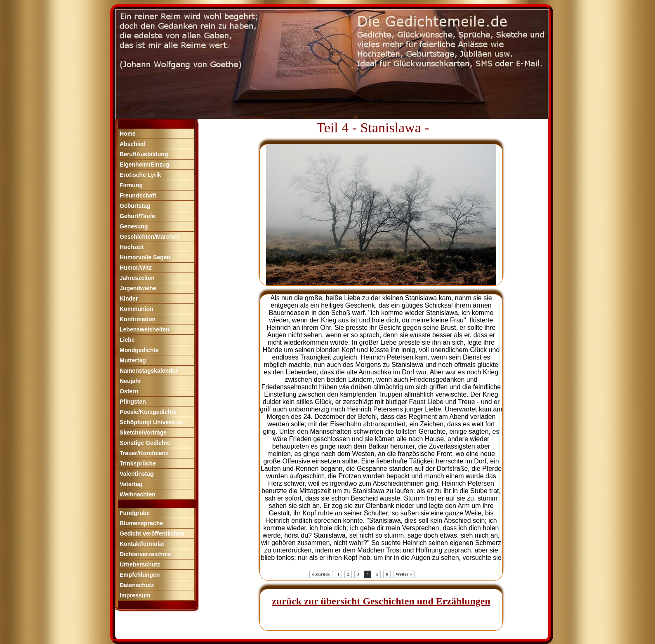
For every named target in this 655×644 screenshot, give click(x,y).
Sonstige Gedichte (145, 443)
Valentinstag (137, 474)
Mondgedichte (139, 350)
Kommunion (137, 309)
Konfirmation (138, 319)
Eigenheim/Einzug (145, 165)
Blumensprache (141, 523)
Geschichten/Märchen (150, 237)
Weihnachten (138, 494)
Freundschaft (138, 195)
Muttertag (133, 360)
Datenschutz (137, 585)
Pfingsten (133, 402)
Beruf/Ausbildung (144, 154)
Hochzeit (132, 247)
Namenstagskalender (149, 371)
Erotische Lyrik (140, 175)
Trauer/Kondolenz (144, 453)
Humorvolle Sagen (145, 257)
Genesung (134, 226)
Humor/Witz (136, 268)
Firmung (131, 185)
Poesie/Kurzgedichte (148, 412)
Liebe (127, 340)
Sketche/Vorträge (143, 432)
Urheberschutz (140, 564)
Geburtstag (135, 206)
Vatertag (131, 484)
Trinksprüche (138, 463)
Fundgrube (135, 513)
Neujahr (130, 381)
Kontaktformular (142, 544)
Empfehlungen (140, 575)
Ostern (129, 391)
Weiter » (404, 574)
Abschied (133, 144)
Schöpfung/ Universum (151, 422)
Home (128, 134)
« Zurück (321, 574)
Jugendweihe (138, 288)
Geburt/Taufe (137, 216)
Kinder (129, 298)
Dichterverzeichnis (145, 554)
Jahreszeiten (137, 278)
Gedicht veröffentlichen (152, 534)
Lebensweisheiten (145, 329)
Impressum (135, 595)
